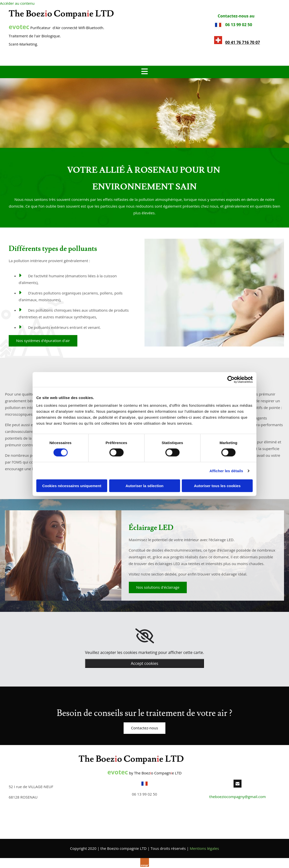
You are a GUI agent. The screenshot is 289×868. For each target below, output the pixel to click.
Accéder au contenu (17, 3)
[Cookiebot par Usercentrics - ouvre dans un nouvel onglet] (231, 379)
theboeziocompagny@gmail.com (237, 797)
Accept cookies (144, 663)
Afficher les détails (226, 471)
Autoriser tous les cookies (217, 486)
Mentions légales (204, 848)
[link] (145, 636)
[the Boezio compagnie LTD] (61, 17)
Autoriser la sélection (145, 486)
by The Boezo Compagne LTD (144, 773)
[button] (43, 341)
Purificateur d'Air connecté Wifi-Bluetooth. (56, 28)
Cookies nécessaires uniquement (72, 486)
